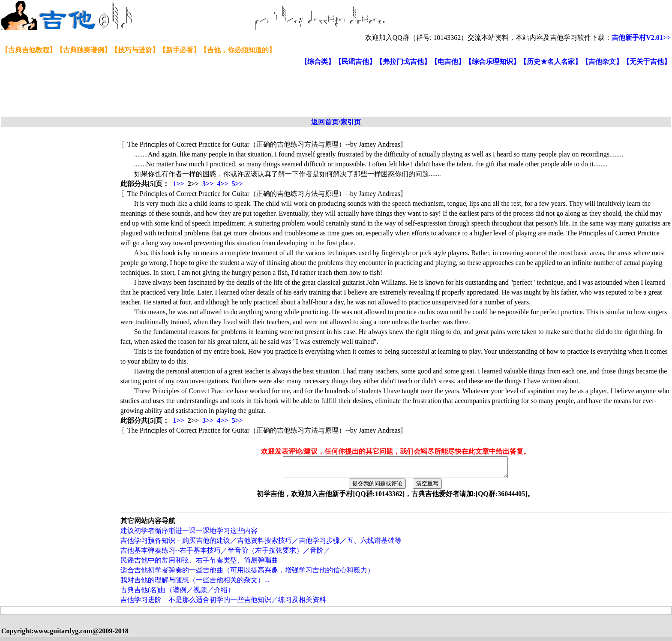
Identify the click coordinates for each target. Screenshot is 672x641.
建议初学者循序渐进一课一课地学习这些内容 (189, 534)
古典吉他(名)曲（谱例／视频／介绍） (178, 594)
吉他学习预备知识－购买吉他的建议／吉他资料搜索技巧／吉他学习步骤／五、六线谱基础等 (261, 544)
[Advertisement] (209, 92)
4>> (222, 184)
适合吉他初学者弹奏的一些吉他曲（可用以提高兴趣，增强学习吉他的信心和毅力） (247, 574)
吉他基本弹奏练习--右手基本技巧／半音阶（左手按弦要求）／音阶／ (226, 554)
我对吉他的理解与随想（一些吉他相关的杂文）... (195, 584)
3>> (208, 184)
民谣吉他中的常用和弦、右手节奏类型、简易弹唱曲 (199, 564)
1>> (178, 184)
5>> (237, 184)
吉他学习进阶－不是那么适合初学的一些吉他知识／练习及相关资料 (223, 603)
